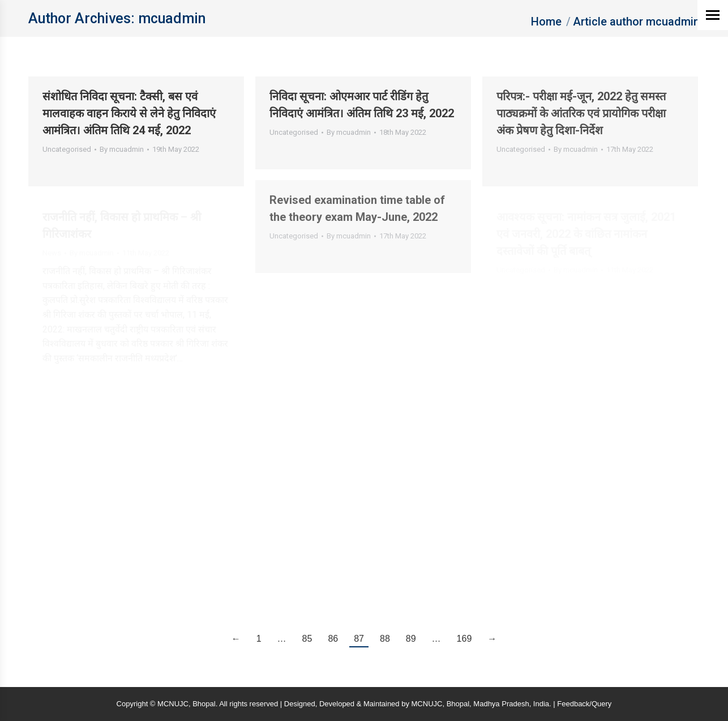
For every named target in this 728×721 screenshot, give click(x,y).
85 (307, 639)
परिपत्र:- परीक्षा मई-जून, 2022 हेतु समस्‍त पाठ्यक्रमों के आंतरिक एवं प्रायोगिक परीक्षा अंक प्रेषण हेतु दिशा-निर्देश (581, 113)
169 (464, 639)
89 (411, 639)
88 (385, 639)
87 (359, 639)
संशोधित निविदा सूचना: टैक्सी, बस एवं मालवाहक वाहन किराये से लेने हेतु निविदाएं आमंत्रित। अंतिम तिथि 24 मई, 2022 (129, 113)
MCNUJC (427, 704)
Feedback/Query (584, 704)
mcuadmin (172, 18)
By (122, 149)
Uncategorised (67, 149)
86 (333, 639)
